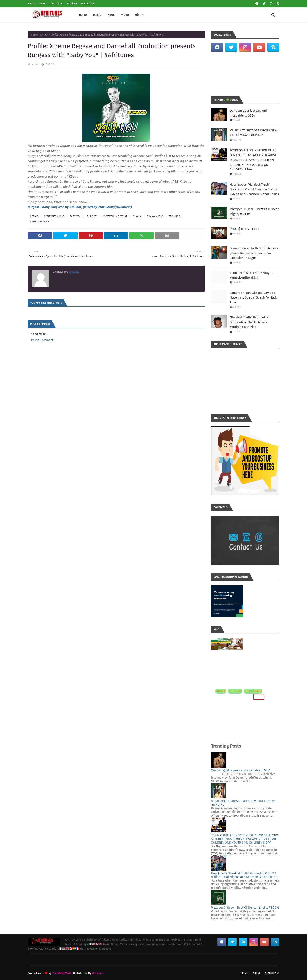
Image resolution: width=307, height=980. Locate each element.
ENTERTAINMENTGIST (115, 216)
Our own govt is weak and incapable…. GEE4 (248, 113)
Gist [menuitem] (138, 15)
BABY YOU (75, 216)
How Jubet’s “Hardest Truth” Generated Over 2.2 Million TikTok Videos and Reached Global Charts (254, 189)
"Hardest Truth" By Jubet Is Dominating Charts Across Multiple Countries (249, 322)
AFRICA (44, 35)
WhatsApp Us (272, 973)
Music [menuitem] (97, 15)
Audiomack (88, 4)
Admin (35, 64)
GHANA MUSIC (155, 216)
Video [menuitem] (125, 15)
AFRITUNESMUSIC (54, 216)
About (42, 4)
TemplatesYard (62, 973)
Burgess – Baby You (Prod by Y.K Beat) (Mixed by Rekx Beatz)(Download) (80, 207)
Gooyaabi (98, 973)
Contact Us (56, 4)
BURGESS (92, 216)
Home (31, 4)
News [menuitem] (111, 15)
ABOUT (221, 691)
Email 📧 (72, 4)
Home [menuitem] (83, 15)
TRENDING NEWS (40, 222)
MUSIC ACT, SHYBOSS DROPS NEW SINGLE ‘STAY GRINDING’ (253, 133)
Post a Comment (42, 340)
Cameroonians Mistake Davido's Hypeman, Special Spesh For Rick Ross (253, 298)
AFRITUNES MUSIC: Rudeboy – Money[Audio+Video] (251, 275)
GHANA (137, 216)
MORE (259, 697)
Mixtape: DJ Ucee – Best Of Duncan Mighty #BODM (254, 211)
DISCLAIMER (253, 691)
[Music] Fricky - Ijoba (244, 229)
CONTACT (235, 691)
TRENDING (174, 216)
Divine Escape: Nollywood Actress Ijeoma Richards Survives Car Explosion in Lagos (254, 253)
